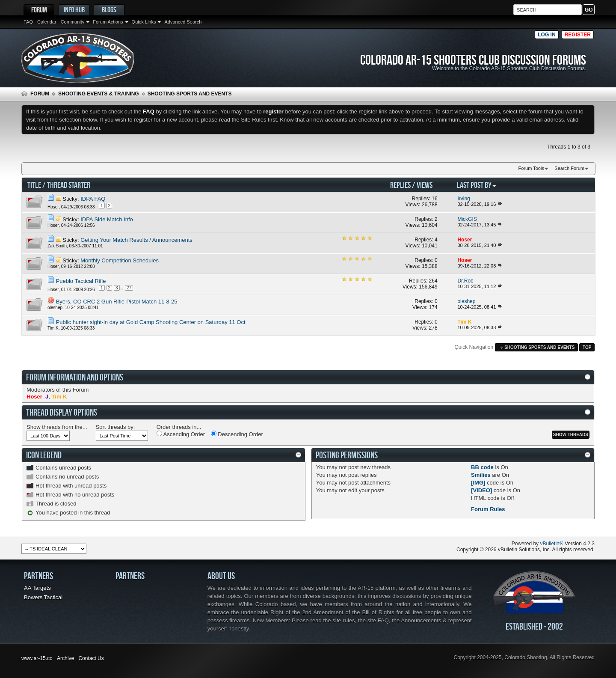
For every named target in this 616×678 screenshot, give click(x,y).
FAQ (28, 22)
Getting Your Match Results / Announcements (136, 240)
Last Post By (477, 185)
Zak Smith (57, 246)
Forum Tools (531, 168)
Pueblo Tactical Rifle (81, 281)
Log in (546, 35)
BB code (482, 467)
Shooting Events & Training (99, 94)
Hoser (53, 207)
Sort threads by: (115, 427)
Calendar (47, 22)
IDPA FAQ (93, 199)
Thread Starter (69, 185)
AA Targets (37, 588)
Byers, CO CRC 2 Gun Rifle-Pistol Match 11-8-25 (117, 302)
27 (129, 288)
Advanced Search (183, 22)
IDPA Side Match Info (107, 219)
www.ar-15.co (37, 658)
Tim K (53, 328)
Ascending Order (181, 434)
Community (73, 22)
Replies (400, 185)
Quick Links (144, 22)
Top (587, 347)
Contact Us (91, 658)
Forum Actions (108, 22)
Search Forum (569, 168)
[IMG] (478, 483)
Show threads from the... (57, 427)
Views (425, 185)
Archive (65, 658)
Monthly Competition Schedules (120, 260)
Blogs (109, 10)
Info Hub (74, 10)
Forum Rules (488, 509)
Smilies (481, 475)
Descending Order (237, 434)
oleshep (55, 308)
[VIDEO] (481, 490)
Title (34, 185)
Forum (39, 10)
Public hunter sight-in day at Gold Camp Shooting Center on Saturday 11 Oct (151, 322)
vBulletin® (551, 544)
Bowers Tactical (43, 597)
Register (578, 35)
